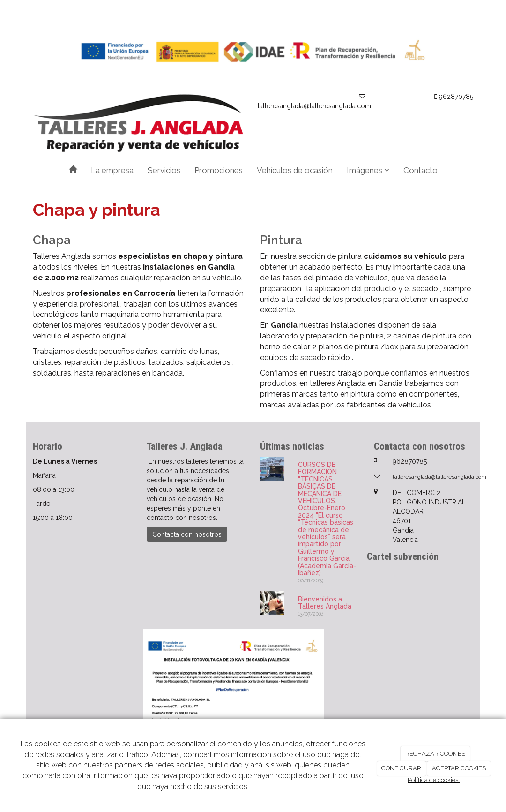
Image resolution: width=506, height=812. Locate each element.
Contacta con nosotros (187, 534)
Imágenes (368, 170)
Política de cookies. (434, 780)
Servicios (164, 170)
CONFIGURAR (401, 768)
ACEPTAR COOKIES (459, 768)
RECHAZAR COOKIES (435, 754)
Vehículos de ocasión (295, 170)
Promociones (219, 170)
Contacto (420, 170)
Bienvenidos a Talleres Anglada (325, 603)
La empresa (112, 170)
